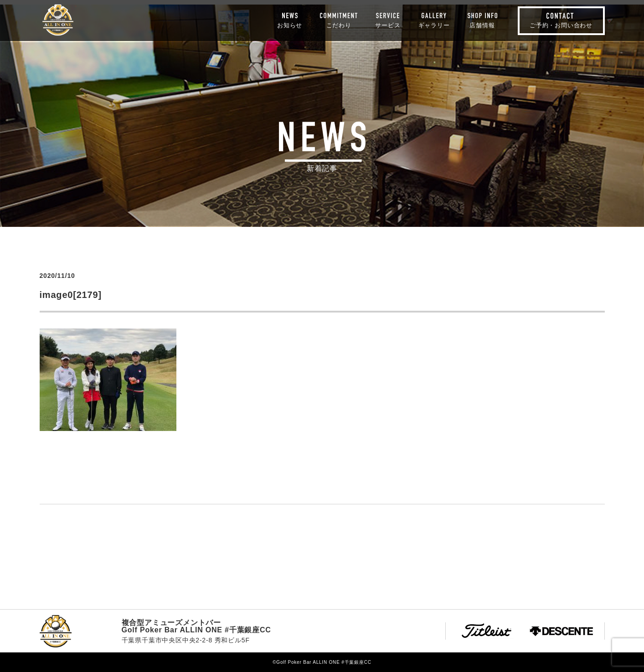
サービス (388, 25)
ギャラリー (434, 25)
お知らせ (290, 25)
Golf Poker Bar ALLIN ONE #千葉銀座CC (58, 20)
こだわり (339, 25)
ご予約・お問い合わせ (561, 25)
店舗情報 (482, 25)
